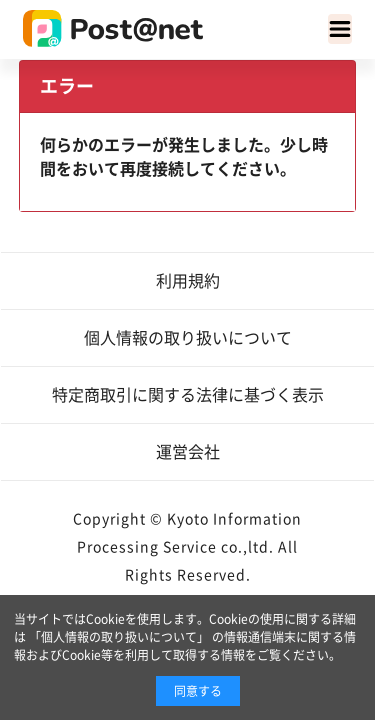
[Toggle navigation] (340, 29)
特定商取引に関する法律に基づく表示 (188, 395)
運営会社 (188, 452)
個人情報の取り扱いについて (188, 338)
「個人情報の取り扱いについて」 (119, 637)
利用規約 (188, 281)
